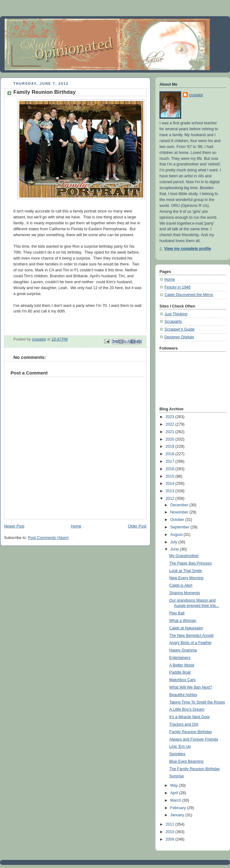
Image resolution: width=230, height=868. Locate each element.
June (175, 549)
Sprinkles (177, 754)
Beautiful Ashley (183, 695)
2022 (171, 424)
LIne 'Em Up (180, 746)
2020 (171, 439)
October (178, 520)
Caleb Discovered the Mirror (189, 295)
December (180, 505)
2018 (171, 454)
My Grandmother (184, 556)
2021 (171, 432)
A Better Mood (182, 665)
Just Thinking (176, 314)
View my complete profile (188, 249)
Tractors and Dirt (184, 724)
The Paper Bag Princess (191, 563)
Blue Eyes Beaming (186, 761)
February (179, 808)
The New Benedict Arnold (191, 636)
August (177, 535)
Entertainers (180, 658)
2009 (171, 839)
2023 (171, 417)
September (180, 527)
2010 (171, 832)
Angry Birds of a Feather (191, 643)
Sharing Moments (185, 593)
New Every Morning (186, 578)
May (175, 785)
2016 (171, 469)
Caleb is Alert (181, 585)
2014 (171, 484)
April (175, 793)
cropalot (196, 95)
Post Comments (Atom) (48, 538)
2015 (171, 476)
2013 (171, 491)
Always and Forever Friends (194, 739)
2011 (171, 824)
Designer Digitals (179, 337)
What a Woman (183, 621)
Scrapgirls (173, 322)
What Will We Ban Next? (191, 687)
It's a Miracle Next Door (190, 717)
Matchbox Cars (183, 680)
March (176, 800)
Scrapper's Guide (179, 329)
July (174, 542)
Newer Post (14, 526)
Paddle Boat (180, 672)
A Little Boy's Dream (187, 709)
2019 (171, 446)
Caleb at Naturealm (186, 628)
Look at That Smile (186, 571)
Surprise (177, 776)
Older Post (137, 526)
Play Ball (177, 613)
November (180, 512)
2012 (171, 498)
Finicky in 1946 (177, 287)
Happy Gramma (183, 650)
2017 (171, 461)
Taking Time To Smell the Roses (197, 702)
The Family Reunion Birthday (195, 769)
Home (76, 526)
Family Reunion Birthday (191, 732)
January (178, 815)
